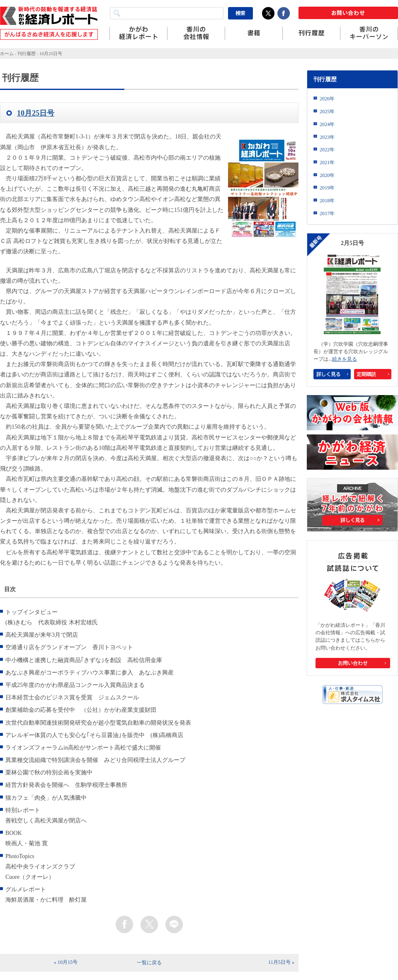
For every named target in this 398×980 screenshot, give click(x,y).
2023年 (327, 137)
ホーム (7, 53)
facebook (124, 924)
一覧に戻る (149, 963)
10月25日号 (51, 53)
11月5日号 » (281, 962)
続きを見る (345, 359)
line (174, 924)
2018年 (327, 201)
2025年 (327, 112)
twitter (149, 924)
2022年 (327, 150)
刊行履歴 (27, 53)
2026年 (327, 99)
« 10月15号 (66, 962)
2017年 (327, 213)
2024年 (327, 124)
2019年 (327, 188)
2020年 (327, 175)
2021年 (327, 163)
